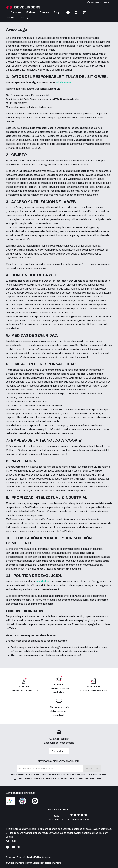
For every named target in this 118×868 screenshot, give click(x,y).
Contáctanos (59, 751)
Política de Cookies (43, 857)
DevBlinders (43, 581)
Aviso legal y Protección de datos (20, 857)
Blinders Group (64, 82)
